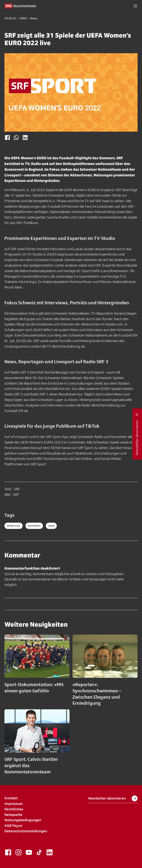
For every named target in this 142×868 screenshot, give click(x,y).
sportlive (13, 526)
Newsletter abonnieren (113, 798)
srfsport (34, 526)
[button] (135, 6)
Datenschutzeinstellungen (26, 831)
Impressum (14, 804)
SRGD (23, 18)
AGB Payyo (13, 825)
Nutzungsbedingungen (23, 820)
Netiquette (13, 815)
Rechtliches (14, 809)
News (34, 18)
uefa (51, 526)
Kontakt (11, 798)
